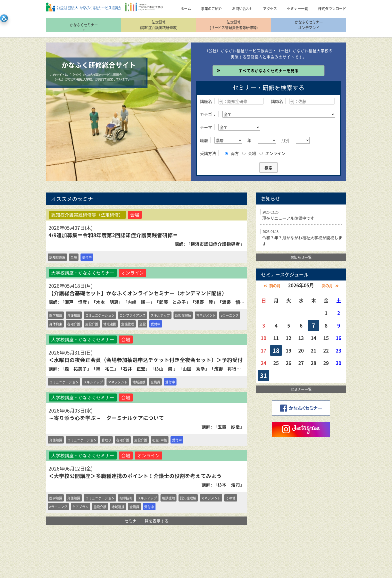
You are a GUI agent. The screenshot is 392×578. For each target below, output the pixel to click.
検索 (268, 167)
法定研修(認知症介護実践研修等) (159, 25)
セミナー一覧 (301, 389)
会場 (249, 153)
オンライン (272, 153)
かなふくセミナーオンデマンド (309, 25)
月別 (285, 140)
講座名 (206, 101)
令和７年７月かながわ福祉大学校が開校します (302, 241)
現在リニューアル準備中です (288, 218)
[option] (118, 112)
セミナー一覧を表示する (146, 521)
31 (263, 375)
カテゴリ (208, 114)
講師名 (277, 101)
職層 (204, 140)
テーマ (206, 127)
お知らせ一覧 (301, 257)
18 (276, 350)
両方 (232, 153)
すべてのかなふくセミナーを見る (268, 70)
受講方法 (208, 153)
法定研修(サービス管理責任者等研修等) (234, 25)
